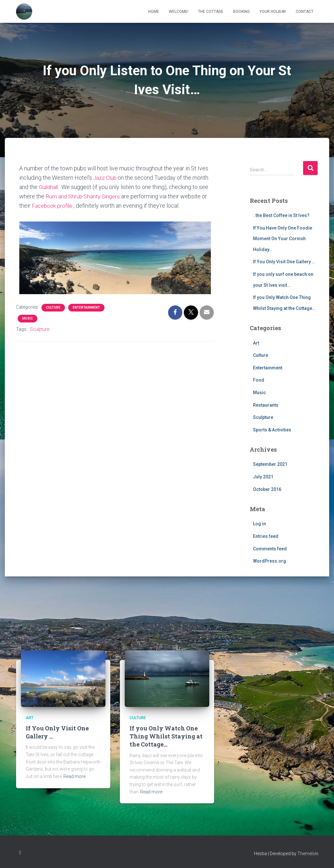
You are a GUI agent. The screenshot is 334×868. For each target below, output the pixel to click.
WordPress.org (270, 561)
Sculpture (40, 329)
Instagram (20, 853)
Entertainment (86, 307)
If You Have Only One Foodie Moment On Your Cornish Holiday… (283, 239)
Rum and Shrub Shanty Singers (84, 196)
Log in (259, 524)
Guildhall (49, 187)
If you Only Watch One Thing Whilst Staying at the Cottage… (166, 736)
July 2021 (263, 477)
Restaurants (266, 405)
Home (154, 12)
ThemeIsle (308, 854)
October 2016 (267, 489)
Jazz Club (105, 178)
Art (256, 343)
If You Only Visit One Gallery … (284, 262)
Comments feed (270, 549)
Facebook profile (53, 206)
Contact (305, 12)
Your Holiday (273, 12)
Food (259, 380)
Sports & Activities (272, 430)
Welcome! (179, 12)
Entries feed (266, 536)
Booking (241, 12)
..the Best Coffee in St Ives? (281, 215)
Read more (74, 776)
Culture (53, 307)
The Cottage (211, 12)
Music (27, 318)
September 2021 (270, 464)
